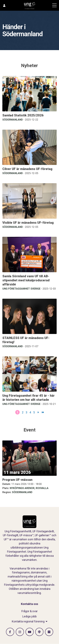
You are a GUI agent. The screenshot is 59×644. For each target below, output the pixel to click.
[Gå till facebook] (10, 632)
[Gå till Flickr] (49, 632)
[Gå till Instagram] (20, 632)
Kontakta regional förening (28, 621)
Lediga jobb (29, 616)
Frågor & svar (29, 611)
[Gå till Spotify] (39, 632)
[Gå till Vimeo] (30, 632)
